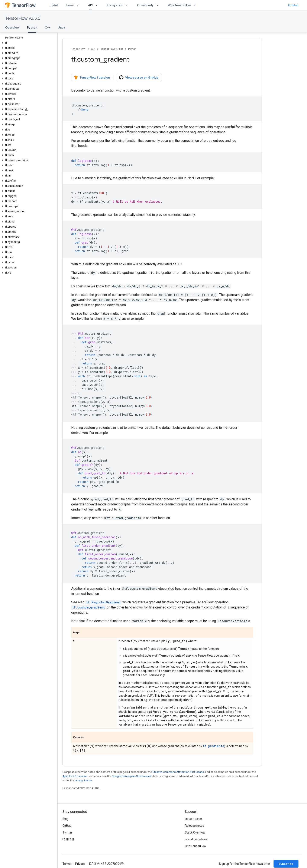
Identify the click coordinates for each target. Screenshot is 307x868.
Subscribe (286, 864)
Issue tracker (193, 819)
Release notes (194, 826)
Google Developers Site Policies (131, 776)
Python (132, 49)
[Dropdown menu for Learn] (79, 5)
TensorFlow (78, 49)
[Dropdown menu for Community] (159, 5)
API (93, 49)
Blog (65, 819)
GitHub (293, 5)
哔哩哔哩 (68, 839)
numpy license (83, 780)
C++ (48, 27)
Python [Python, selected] (32, 27)
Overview (12, 27)
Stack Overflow (195, 832)
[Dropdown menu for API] (98, 5)
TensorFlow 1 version (92, 77)
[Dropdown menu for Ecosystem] (128, 5)
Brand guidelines (196, 839)
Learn (70, 5)
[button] (28, 43)
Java (62, 27)
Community (145, 5)
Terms (67, 864)
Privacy (80, 864)
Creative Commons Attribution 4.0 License (178, 772)
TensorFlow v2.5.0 (23, 18)
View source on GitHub (139, 77)
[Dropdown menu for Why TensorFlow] (196, 5)
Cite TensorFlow (196, 846)
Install (54, 5)
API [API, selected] (90, 5)
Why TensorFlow (179, 5)
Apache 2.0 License (75, 776)
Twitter (67, 832)
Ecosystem (115, 5)
